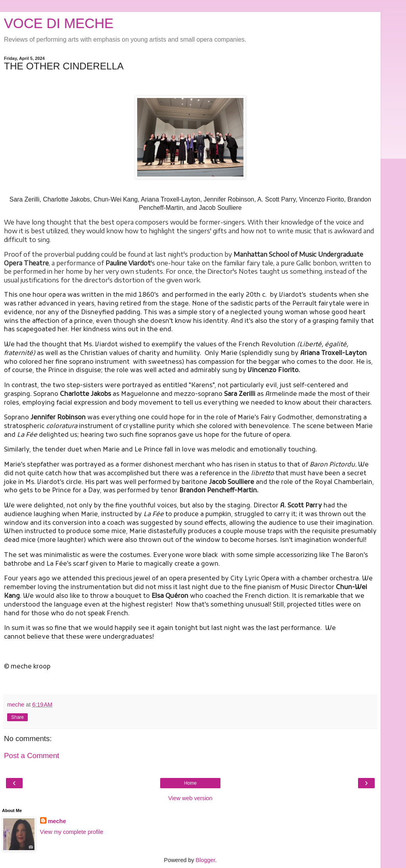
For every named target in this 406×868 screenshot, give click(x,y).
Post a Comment (32, 756)
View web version (190, 798)
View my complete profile (72, 832)
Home (190, 783)
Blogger (206, 860)
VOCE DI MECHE (59, 23)
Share (17, 717)
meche (57, 821)
